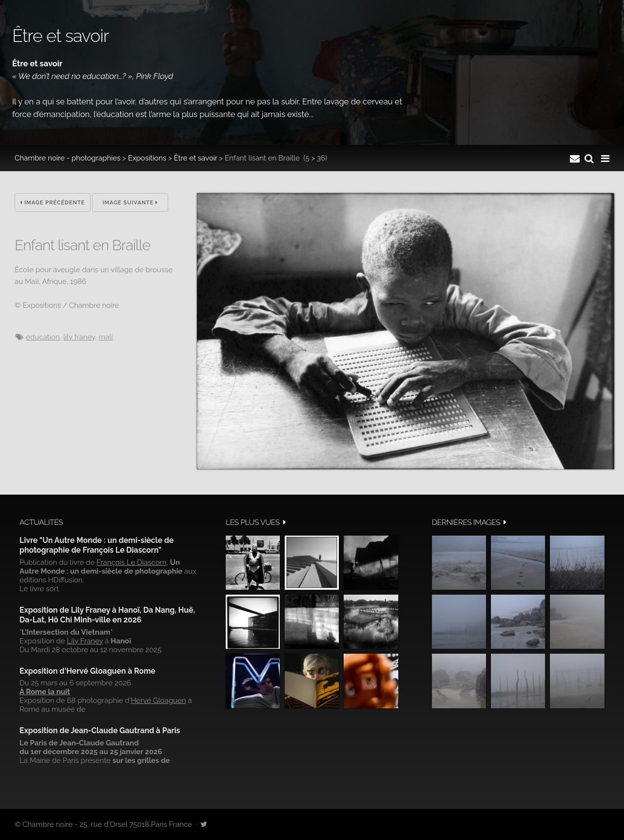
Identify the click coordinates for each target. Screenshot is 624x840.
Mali (106, 337)
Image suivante (130, 203)
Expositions (147, 158)
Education (43, 337)
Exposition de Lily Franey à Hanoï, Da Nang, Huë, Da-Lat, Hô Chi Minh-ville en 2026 (107, 615)
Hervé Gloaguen (158, 700)
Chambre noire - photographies (68, 158)
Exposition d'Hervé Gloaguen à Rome (88, 671)
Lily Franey (79, 337)
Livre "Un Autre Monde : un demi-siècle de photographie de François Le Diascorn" (97, 545)
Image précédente (52, 203)
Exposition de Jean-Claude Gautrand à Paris (100, 730)
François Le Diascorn (132, 562)
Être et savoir (195, 158)
